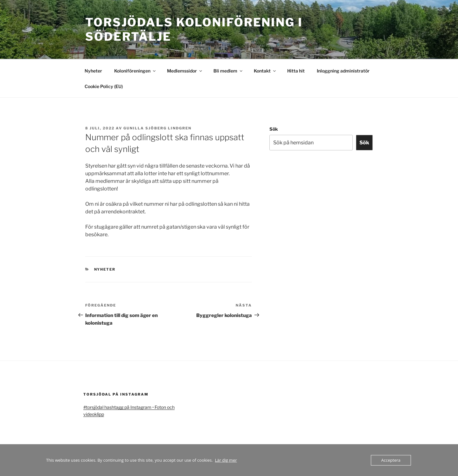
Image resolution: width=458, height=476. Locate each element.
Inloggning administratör (343, 71)
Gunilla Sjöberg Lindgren (157, 128)
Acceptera (391, 460)
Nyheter (93, 71)
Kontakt (265, 71)
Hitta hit (296, 71)
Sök (274, 129)
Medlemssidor (185, 71)
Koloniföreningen (135, 71)
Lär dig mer (226, 460)
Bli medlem (228, 71)
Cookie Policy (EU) (104, 86)
